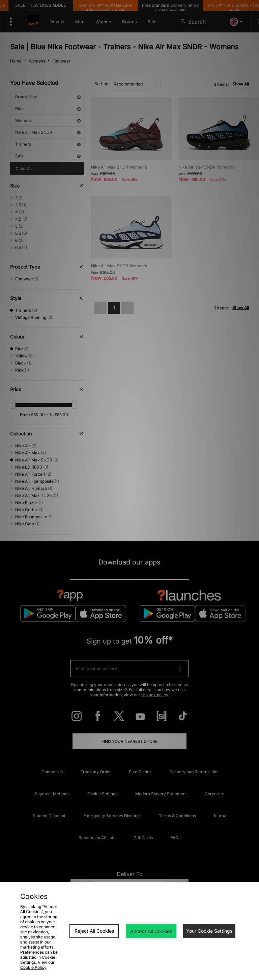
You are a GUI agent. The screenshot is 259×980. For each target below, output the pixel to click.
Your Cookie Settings (209, 931)
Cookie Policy (33, 967)
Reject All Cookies (94, 931)
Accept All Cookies (151, 931)
